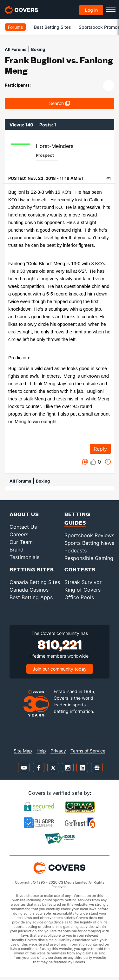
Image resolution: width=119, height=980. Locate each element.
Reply (100, 449)
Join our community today (60, 669)
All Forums (16, 49)
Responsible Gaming (89, 558)
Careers (19, 534)
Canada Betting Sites (35, 582)
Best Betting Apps (31, 597)
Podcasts (76, 551)
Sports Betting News (89, 543)
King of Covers (83, 590)
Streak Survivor (83, 582)
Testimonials (24, 557)
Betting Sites (32, 569)
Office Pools (79, 597)
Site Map (23, 751)
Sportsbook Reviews (89, 535)
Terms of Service (88, 751)
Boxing (38, 49)
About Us (24, 514)
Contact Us (23, 527)
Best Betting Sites (52, 27)
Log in (91, 10)
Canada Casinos (29, 590)
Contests (80, 569)
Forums (15, 27)
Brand (17, 550)
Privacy (58, 751)
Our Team (21, 542)
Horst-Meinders (55, 146)
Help (41, 751)
